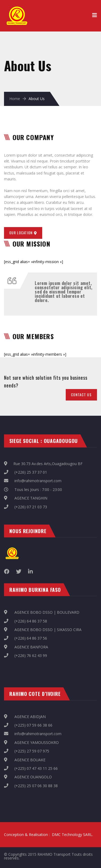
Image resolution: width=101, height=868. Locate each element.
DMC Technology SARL (72, 835)
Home (15, 99)
